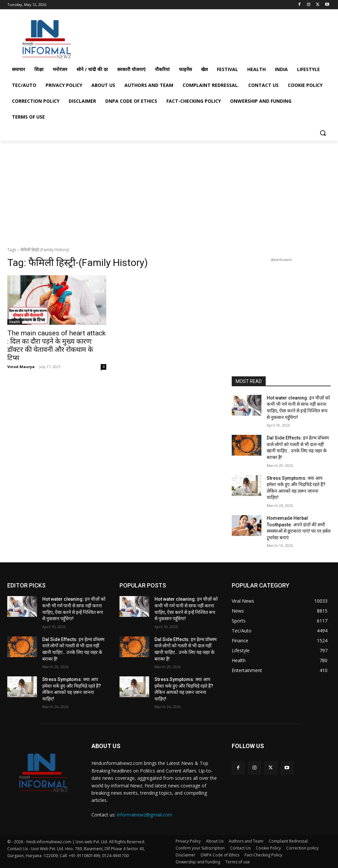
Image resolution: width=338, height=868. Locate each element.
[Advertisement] (162, 37)
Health (15, 322)
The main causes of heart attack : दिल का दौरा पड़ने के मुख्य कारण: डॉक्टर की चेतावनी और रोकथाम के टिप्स (56, 345)
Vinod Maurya (21, 367)
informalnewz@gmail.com (145, 815)
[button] (323, 133)
